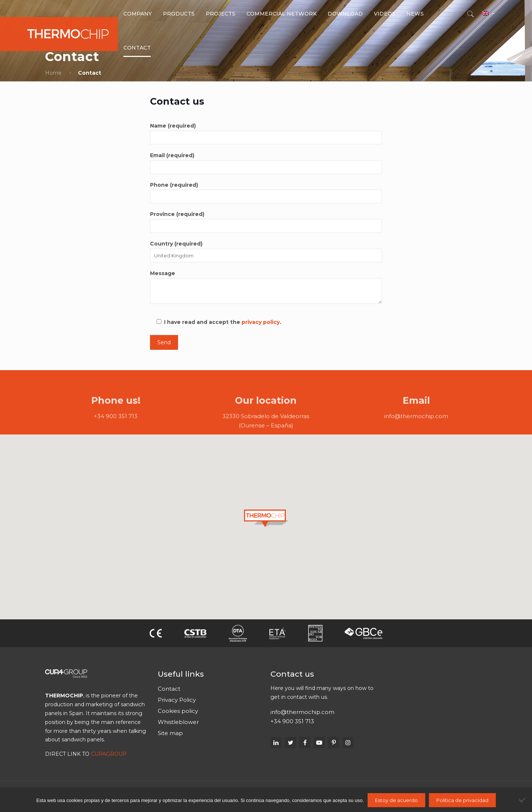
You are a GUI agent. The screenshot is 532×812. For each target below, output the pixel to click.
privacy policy (261, 322)
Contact (169, 689)
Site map (170, 733)
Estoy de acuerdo (396, 800)
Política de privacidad (462, 800)
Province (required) (266, 222)
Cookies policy (178, 711)
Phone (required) (266, 193)
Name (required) (266, 133)
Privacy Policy (177, 700)
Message (266, 287)
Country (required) (266, 251)
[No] (523, 800)
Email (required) (266, 163)
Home (53, 73)
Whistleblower (178, 722)
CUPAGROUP (109, 754)
